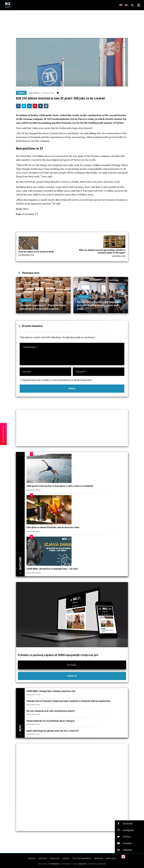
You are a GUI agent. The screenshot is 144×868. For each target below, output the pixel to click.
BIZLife (37, 93)
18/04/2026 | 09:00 (34, 573)
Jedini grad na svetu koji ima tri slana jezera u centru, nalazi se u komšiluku (60, 486)
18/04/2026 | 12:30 (33, 704)
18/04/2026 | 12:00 (33, 714)
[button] (129, 824)
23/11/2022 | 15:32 (48, 93)
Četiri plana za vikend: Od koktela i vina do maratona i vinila (53, 527)
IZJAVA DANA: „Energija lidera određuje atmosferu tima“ (51, 691)
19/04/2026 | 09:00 (34, 694)
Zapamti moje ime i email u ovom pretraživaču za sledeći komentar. (57, 380)
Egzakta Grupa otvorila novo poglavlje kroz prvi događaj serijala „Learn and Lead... (98, 305)
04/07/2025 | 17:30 (99, 297)
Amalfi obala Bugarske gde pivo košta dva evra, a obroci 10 (52, 731)
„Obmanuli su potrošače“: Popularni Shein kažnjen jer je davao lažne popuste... (43, 307)
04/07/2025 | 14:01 (41, 300)
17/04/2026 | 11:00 (33, 531)
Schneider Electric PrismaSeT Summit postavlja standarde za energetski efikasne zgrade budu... (69, 701)
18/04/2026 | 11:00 (33, 734)
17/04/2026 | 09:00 (33, 490)
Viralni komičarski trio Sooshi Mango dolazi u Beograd (51, 721)
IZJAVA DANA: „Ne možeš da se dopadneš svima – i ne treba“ (52, 569)
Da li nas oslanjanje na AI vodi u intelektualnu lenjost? (51, 711)
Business (21, 93)
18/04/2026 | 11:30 (33, 724)
